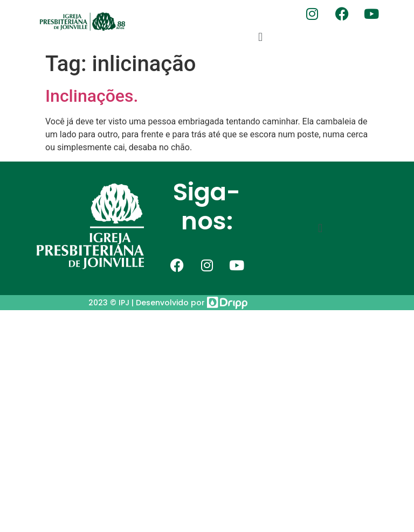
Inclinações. (92, 96)
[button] (260, 37)
